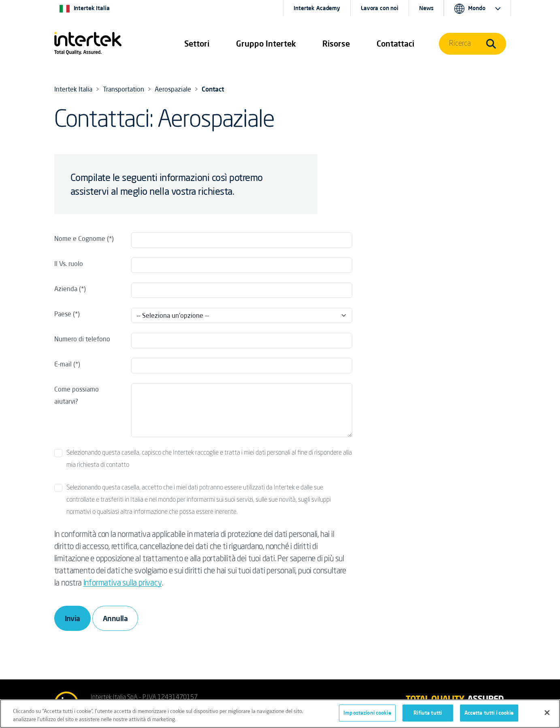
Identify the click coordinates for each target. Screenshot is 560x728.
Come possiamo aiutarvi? (77, 395)
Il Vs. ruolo (69, 264)
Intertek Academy (317, 8)
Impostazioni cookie (367, 713)
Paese (63, 314)
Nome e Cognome (80, 238)
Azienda (66, 289)
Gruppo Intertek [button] (266, 44)
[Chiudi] (547, 713)
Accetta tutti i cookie (489, 713)
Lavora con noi (380, 8)
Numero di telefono (82, 339)
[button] (197, 44)
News (426, 8)
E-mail (63, 364)
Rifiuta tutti (428, 713)
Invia (72, 618)
